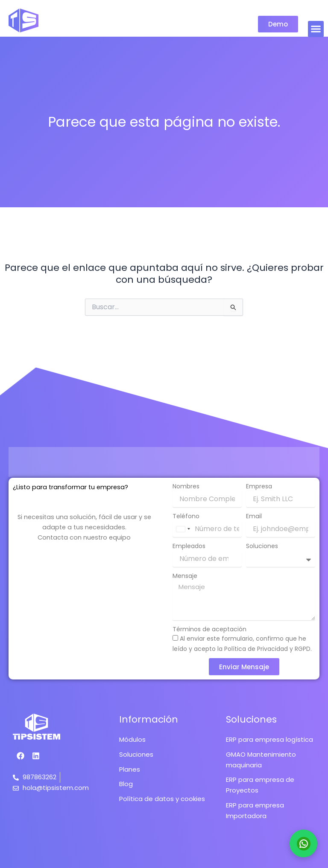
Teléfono (186, 516)
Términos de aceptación (209, 629)
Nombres (186, 486)
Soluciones (262, 546)
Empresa (259, 486)
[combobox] (183, 529)
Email (254, 516)
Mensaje (185, 576)
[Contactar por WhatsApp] (303, 843)
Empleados (189, 546)
